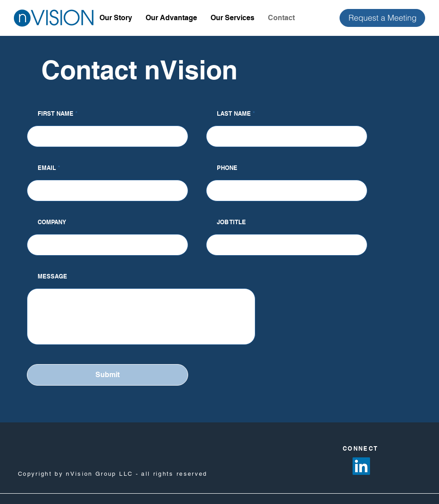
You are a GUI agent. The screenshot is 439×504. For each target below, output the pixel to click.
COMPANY (52, 222)
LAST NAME (234, 114)
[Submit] (108, 375)
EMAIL (47, 168)
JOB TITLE (231, 222)
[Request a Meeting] (382, 18)
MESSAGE (52, 276)
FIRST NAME (56, 114)
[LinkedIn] (361, 466)
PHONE (227, 168)
